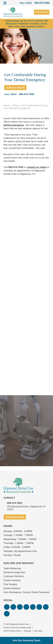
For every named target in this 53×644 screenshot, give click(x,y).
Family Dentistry (12, 580)
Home (7, 105)
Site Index (38, 631)
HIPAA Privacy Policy (12, 631)
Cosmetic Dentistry (14, 576)
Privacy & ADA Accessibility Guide (17, 628)
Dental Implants (12, 588)
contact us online (37, 167)
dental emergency (14, 125)
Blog (16, 105)
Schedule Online (42, 12)
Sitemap (27, 631)
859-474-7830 (16, 167)
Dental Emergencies (14, 572)
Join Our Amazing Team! (26, 640)
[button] (7, 607)
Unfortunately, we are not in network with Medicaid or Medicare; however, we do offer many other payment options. (27, 24)
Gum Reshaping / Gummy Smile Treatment (26, 592)
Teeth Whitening (12, 568)
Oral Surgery (10, 584)
